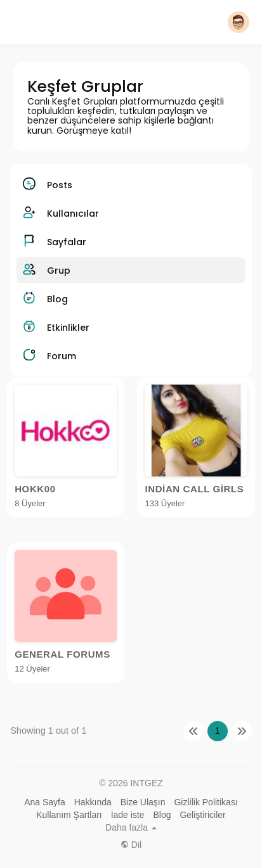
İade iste (128, 815)
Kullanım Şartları (69, 815)
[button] (239, 22)
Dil (131, 845)
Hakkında (93, 802)
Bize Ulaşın (143, 802)
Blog (162, 815)
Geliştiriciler (202, 815)
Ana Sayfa (45, 802)
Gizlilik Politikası (206, 802)
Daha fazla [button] (131, 827)
